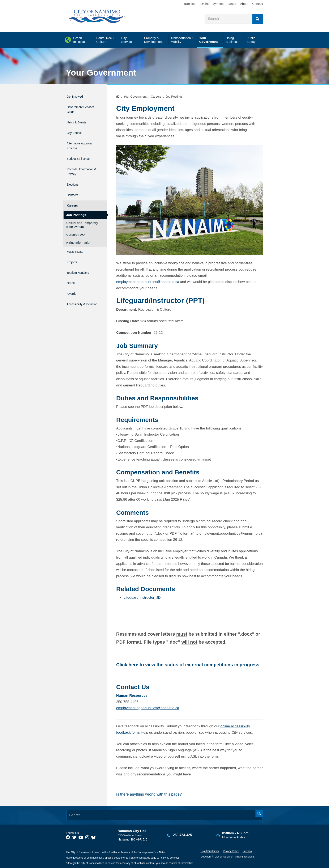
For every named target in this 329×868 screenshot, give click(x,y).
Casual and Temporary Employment (82, 214)
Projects (73, 249)
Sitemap (247, 851)
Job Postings (76, 204)
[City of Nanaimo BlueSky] (94, 837)
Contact (258, 4)
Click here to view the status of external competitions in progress (188, 664)
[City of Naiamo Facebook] (68, 837)
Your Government (101, 73)
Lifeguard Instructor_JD (142, 597)
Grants (72, 268)
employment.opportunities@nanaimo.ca (148, 281)
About (244, 4)
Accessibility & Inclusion (79, 288)
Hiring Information (79, 232)
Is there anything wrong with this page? (149, 794)
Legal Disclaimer (210, 851)
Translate (190, 4)
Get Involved (77, 96)
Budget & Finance (82, 150)
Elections (74, 178)
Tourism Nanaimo (81, 259)
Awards (72, 276)
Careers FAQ (76, 224)
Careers (156, 96)
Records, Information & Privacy (78, 164)
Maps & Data (77, 240)
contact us (144, 857)
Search (257, 19)
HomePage (118, 96)
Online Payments (212, 4)
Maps (232, 4)
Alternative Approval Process (82, 139)
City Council (76, 128)
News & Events (79, 118)
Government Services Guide (79, 107)
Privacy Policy (231, 851)
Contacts (74, 187)
